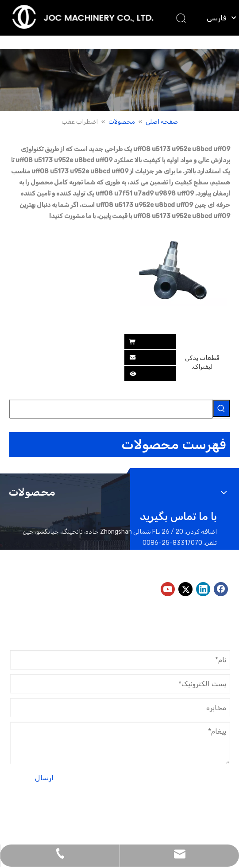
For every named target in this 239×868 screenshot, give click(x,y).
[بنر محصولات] (119, 80)
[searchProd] (111, 409)
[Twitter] (185, 589)
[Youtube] (168, 589)
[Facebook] (221, 589)
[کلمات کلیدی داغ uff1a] (221, 408)
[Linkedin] (203, 589)
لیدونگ (185, 813)
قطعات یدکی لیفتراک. (202, 362)
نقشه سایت (33, 802)
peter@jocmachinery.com (137, 565)
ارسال (44, 778)
